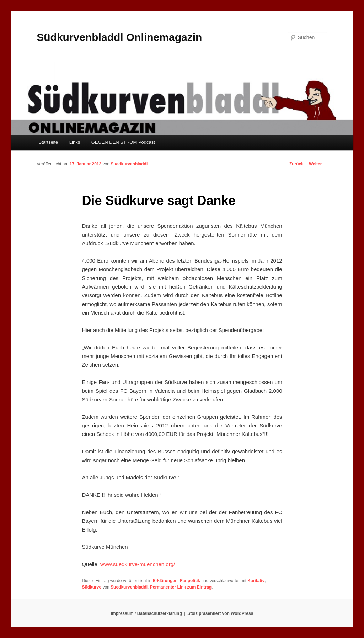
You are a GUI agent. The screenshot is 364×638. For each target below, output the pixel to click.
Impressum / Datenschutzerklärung (146, 613)
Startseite (48, 142)
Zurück (294, 164)
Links (75, 142)
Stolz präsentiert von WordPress (220, 613)
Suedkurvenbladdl (129, 164)
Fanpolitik (190, 581)
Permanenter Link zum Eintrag (181, 587)
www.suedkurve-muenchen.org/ (138, 564)
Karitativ (256, 581)
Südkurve (92, 587)
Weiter (318, 164)
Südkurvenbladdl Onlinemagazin (119, 37)
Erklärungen (165, 581)
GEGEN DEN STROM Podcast (123, 142)
